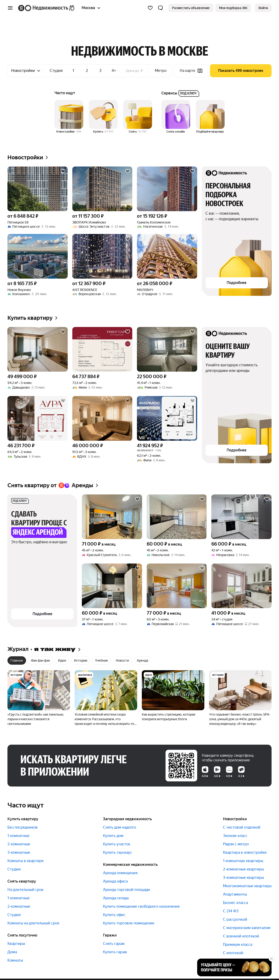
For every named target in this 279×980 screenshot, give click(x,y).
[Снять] (138, 117)
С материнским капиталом (247, 928)
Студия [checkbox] (56, 71)
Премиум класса (238, 945)
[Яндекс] (21, 8)
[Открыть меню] (10, 8)
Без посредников (23, 827)
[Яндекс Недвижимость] (50, 8)
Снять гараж (114, 944)
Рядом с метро (236, 844)
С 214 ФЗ (231, 911)
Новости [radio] (122, 660)
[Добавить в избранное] (63, 171)
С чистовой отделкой (242, 827)
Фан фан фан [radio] (40, 660)
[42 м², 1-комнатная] (241, 517)
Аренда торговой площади (126, 890)
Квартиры (16, 944)
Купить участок (117, 844)
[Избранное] (150, 8)
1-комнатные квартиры (243, 861)
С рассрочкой (235, 919)
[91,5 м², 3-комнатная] (102, 418)
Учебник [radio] (101, 660)
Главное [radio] (17, 660)
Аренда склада (116, 898)
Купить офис (114, 915)
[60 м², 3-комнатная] (177, 586)
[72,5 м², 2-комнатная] (102, 349)
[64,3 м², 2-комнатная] (38, 418)
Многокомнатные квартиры (247, 886)
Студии (14, 869)
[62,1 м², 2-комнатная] (167, 418)
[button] (160, 8)
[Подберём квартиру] (210, 117)
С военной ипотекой (241, 936)
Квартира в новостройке (245, 852)
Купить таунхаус (118, 852)
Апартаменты (235, 894)
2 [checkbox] (87, 71)
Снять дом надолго (120, 827)
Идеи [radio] (62, 660)
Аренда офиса (115, 881)
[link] (263, 8)
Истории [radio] (81, 660)
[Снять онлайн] (176, 117)
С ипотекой (233, 953)
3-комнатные (19, 852)
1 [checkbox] (73, 71)
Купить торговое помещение (129, 923)
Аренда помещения (120, 873)
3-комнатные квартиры (243, 878)
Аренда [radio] (142, 660)
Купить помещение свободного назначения (141, 906)
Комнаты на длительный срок (33, 923)
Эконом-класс (235, 836)
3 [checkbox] (100, 71)
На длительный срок (25, 890)
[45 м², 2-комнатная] (112, 517)
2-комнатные (19, 844)
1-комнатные (18, 836)
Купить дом (113, 836)
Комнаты (15, 960)
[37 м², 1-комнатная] (112, 586)
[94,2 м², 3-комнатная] (38, 349)
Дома (12, 952)
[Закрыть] (272, 959)
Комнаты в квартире (26, 861)
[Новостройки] (69, 117)
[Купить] (103, 117)
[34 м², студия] (241, 586)
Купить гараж (115, 952)
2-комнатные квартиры (243, 869)
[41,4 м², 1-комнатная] (167, 349)
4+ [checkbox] (114, 71)
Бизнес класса (235, 903)
